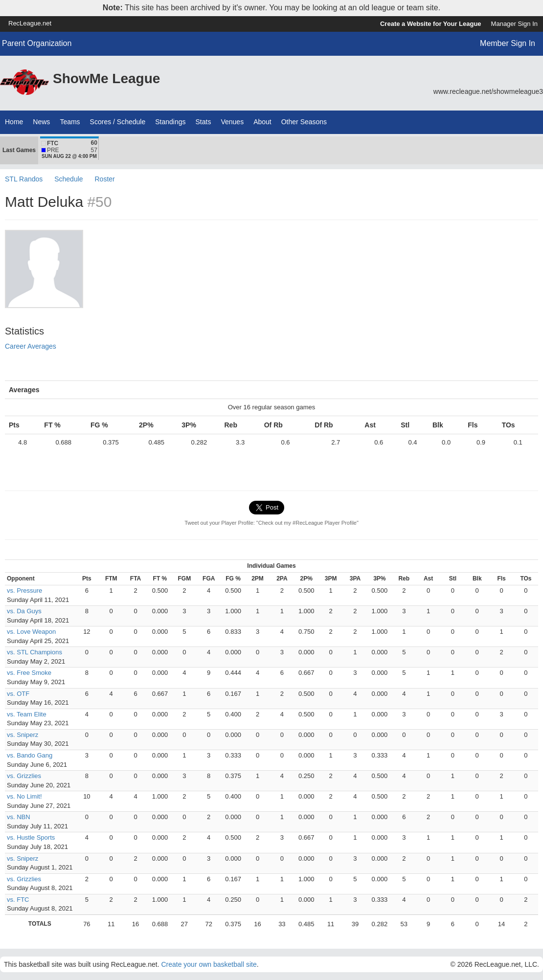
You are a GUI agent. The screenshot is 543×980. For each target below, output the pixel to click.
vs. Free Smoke (29, 673)
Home (14, 122)
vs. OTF (18, 694)
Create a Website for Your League (431, 24)
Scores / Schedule (118, 122)
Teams (70, 122)
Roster (104, 179)
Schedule (68, 179)
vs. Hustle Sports (31, 837)
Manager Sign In (514, 24)
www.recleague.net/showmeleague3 (488, 91)
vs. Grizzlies (24, 776)
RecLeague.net (30, 23)
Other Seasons (304, 122)
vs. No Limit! (24, 796)
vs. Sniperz (23, 735)
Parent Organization (37, 43)
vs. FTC (18, 900)
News (41, 122)
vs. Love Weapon (31, 632)
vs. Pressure (24, 590)
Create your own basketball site (209, 964)
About (262, 122)
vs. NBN (19, 817)
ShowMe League (106, 78)
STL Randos (24, 179)
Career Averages (31, 346)
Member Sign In (508, 43)
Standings (170, 122)
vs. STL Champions (34, 652)
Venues (232, 122)
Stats (204, 122)
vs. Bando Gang (30, 755)
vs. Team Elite (27, 714)
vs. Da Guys (24, 611)
